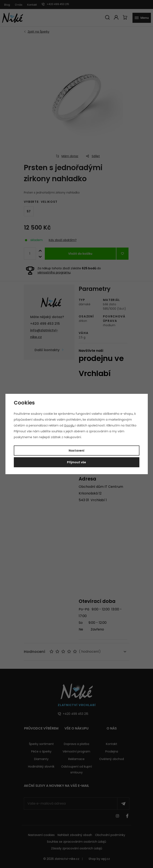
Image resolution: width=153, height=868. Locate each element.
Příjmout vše (76, 462)
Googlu (69, 425)
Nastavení (76, 451)
